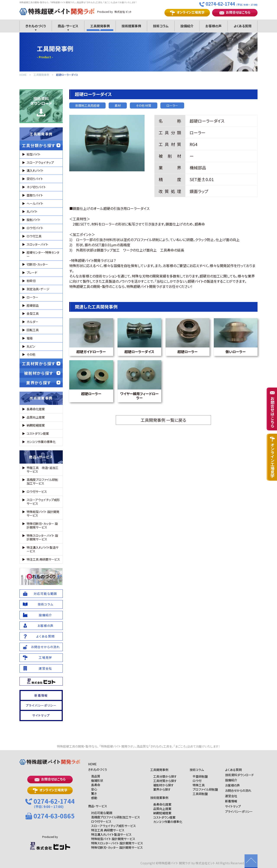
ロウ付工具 (34, 236)
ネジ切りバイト (36, 187)
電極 (30, 338)
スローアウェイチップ (40, 162)
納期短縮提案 (36, 425)
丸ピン (31, 346)
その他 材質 (144, 105)
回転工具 (33, 330)
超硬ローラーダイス (67, 75)
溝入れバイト (35, 170)
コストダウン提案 (38, 433)
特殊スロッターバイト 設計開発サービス (42, 537)
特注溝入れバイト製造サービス (43, 549)
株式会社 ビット (123, 12)
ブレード (32, 273)
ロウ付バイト (35, 228)
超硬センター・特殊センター (43, 254)
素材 (118, 105)
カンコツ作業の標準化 (41, 442)
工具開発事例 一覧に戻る (163, 420)
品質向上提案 (36, 417)
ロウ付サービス (37, 492)
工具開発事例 (41, 75)
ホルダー (32, 322)
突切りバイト (35, 179)
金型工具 (33, 313)
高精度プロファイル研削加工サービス (42, 481)
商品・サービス (41, 457)
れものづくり (41, 576)
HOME (23, 75)
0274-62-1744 (228, 4)
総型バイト (34, 154)
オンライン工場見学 (187, 12)
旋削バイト (34, 220)
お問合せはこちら (235, 12)
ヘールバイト (35, 203)
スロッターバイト (37, 244)
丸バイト (32, 211)
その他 (31, 354)
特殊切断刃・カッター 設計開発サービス (42, 525)
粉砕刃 (31, 281)
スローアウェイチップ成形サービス (43, 502)
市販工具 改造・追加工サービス (43, 470)
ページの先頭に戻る (251, 861)
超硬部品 (33, 305)
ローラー (172, 105)
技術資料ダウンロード (41, 106)
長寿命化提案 (36, 409)
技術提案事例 (41, 398)
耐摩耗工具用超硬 (87, 105)
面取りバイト (35, 195)
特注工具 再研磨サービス (43, 559)
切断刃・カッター (37, 264)
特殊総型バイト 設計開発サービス (43, 513)
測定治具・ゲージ (38, 289)
